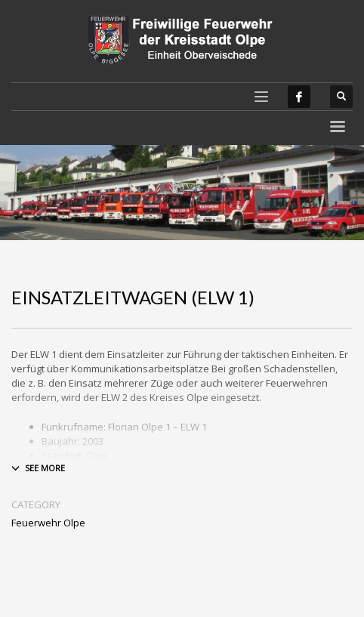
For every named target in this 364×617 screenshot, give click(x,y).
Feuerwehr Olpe (48, 523)
